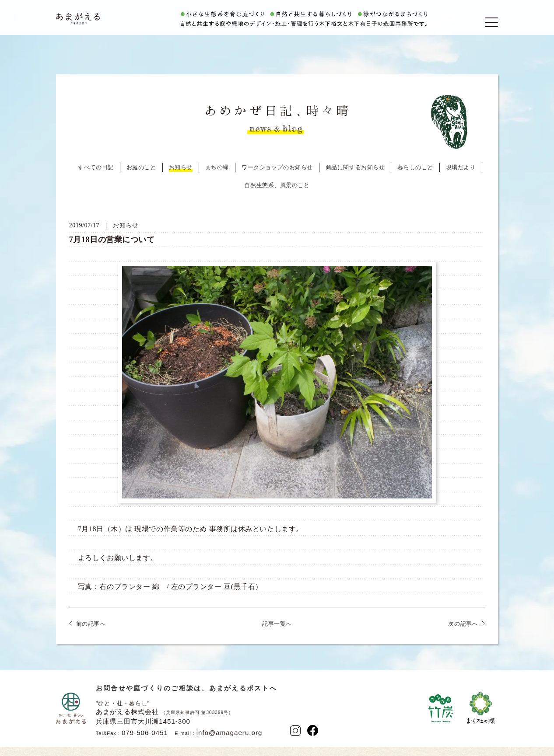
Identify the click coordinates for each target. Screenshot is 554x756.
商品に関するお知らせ (355, 178)
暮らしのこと (415, 178)
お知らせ (181, 178)
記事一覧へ (277, 635)
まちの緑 (217, 178)
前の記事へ (91, 635)
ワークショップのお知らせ (277, 178)
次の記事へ (463, 635)
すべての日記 (96, 178)
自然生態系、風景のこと (277, 196)
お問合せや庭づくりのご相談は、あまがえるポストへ (186, 699)
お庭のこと (141, 178)
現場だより (461, 178)
